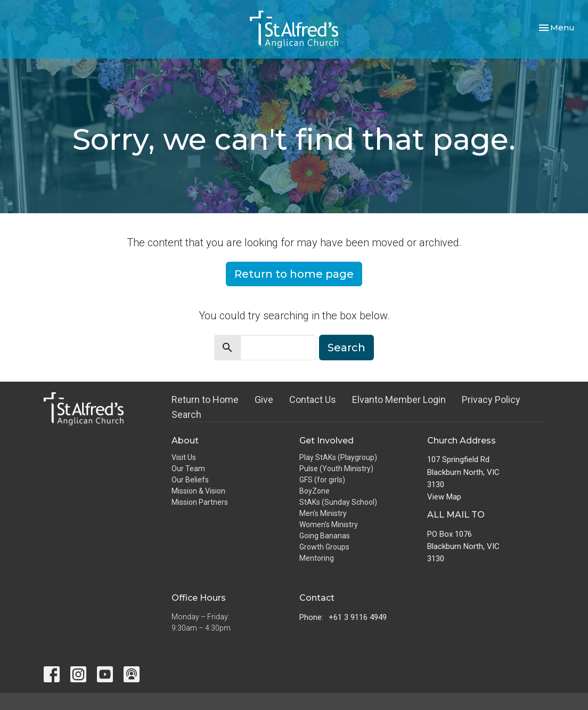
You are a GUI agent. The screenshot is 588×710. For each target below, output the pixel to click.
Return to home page (294, 274)
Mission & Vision (198, 491)
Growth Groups (324, 547)
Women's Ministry (329, 525)
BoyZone (315, 491)
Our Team (188, 469)
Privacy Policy (491, 400)
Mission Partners (200, 502)
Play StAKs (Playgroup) (338, 457)
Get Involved (326, 441)
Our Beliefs (190, 480)
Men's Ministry (323, 513)
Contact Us (313, 400)
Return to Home (205, 400)
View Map (444, 497)
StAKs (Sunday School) (338, 502)
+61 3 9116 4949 (358, 617)
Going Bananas (325, 536)
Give (264, 400)
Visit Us (184, 457)
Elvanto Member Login (399, 400)
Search (346, 348)
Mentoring (317, 558)
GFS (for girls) (322, 480)
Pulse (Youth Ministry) (336, 469)
